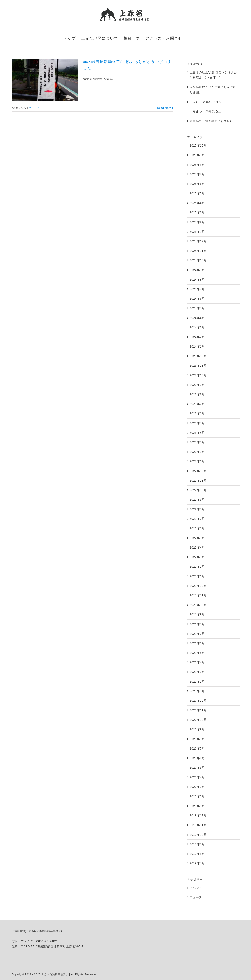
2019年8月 (197, 854)
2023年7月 (197, 404)
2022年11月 (198, 481)
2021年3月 (197, 672)
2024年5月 (197, 308)
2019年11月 (198, 825)
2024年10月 (198, 260)
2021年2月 (197, 682)
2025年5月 (197, 193)
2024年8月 (197, 280)
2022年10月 (198, 490)
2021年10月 (198, 605)
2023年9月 (197, 385)
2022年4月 (197, 548)
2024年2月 (197, 337)
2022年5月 (197, 538)
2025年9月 (197, 155)
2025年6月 (197, 184)
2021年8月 (197, 624)
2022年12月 (198, 471)
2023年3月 (197, 442)
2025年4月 (197, 203)
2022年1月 (197, 576)
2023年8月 (197, 394)
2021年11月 (198, 595)
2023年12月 (198, 356)
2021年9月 (197, 614)
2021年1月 (197, 691)
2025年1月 (197, 232)
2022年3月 (197, 557)
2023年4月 (197, 433)
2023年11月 (198, 366)
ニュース (34, 108)
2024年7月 (197, 289)
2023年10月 (198, 375)
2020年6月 (197, 758)
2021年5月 (197, 653)
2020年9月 (197, 729)
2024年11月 (198, 251)
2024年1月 (197, 346)
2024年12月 (198, 241)
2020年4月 (197, 777)
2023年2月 (197, 452)
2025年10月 (198, 145)
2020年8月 (197, 739)
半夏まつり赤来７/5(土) (206, 111)
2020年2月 (197, 796)
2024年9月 (197, 270)
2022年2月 (197, 567)
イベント (196, 888)
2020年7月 (197, 749)
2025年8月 (197, 165)
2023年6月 (197, 413)
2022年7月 (197, 519)
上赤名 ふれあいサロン (206, 102)
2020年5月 (197, 768)
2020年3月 (197, 787)
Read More (164, 108)
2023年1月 (197, 461)
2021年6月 (197, 643)
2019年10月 (198, 835)
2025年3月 (197, 212)
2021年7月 (197, 634)
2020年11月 (198, 710)
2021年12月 (198, 586)
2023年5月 (197, 423)
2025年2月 (197, 222)
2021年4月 (197, 662)
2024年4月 (197, 318)
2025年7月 (197, 174)
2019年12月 (198, 815)
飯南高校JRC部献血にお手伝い (211, 121)
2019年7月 (197, 863)
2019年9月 (197, 844)
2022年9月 (197, 500)
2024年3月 (197, 327)
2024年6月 (197, 299)
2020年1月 (197, 806)
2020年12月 (198, 701)
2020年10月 (198, 720)
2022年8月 (197, 509)
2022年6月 (197, 528)
